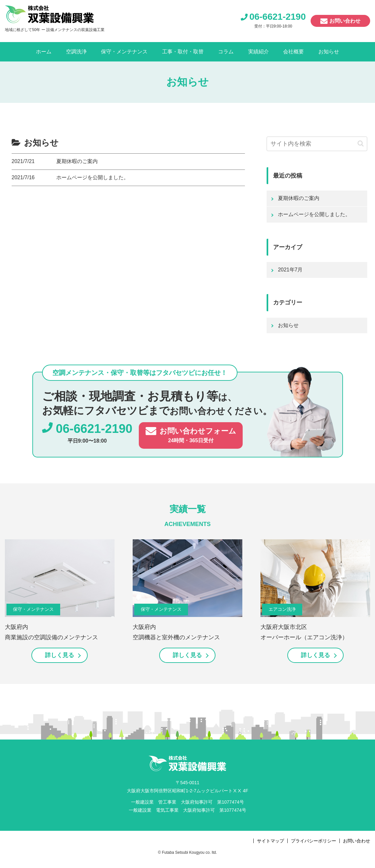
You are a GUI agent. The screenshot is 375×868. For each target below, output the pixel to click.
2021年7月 (290, 270)
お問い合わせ (345, 21)
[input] (317, 144)
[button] (361, 143)
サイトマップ (270, 841)
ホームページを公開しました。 (314, 214)
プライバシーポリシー (314, 841)
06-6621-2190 (278, 17)
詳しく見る (60, 655)
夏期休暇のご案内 (299, 198)
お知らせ (288, 325)
